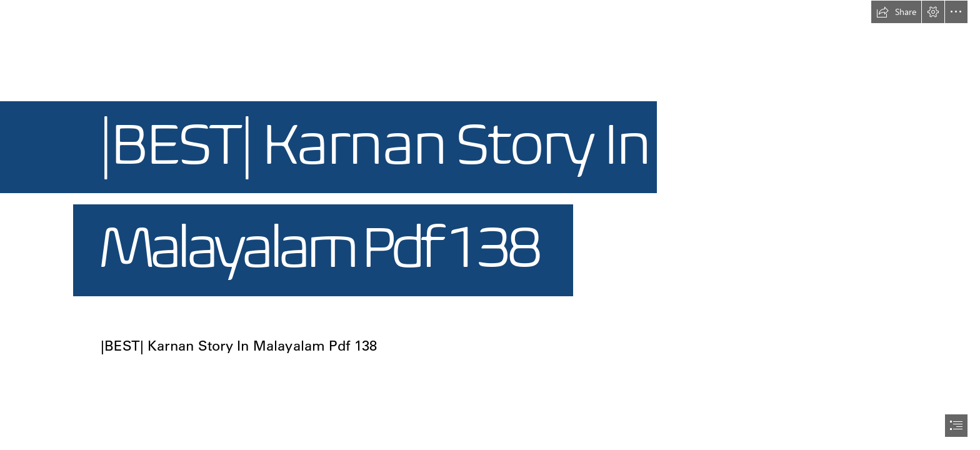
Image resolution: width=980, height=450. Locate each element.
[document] (490, 225)
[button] (896, 12)
